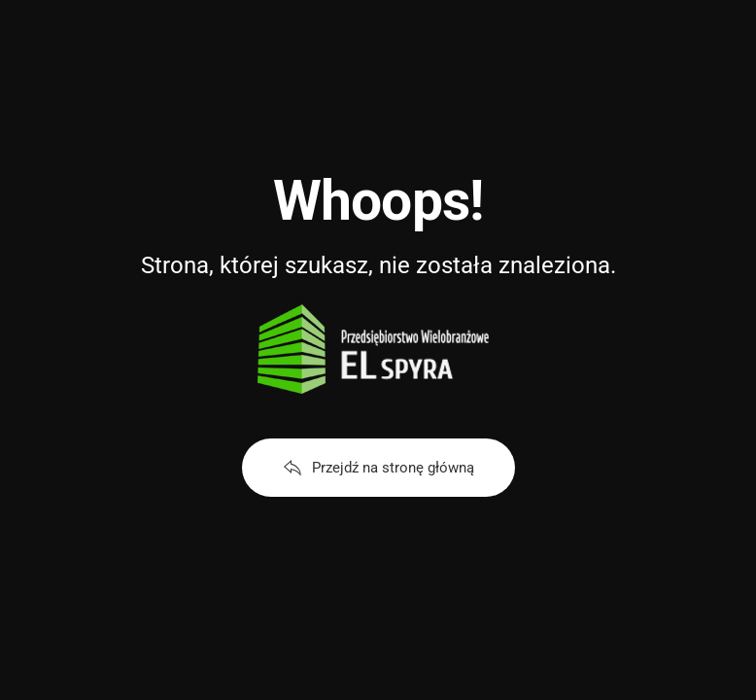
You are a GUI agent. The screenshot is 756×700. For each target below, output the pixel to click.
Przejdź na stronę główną (378, 468)
